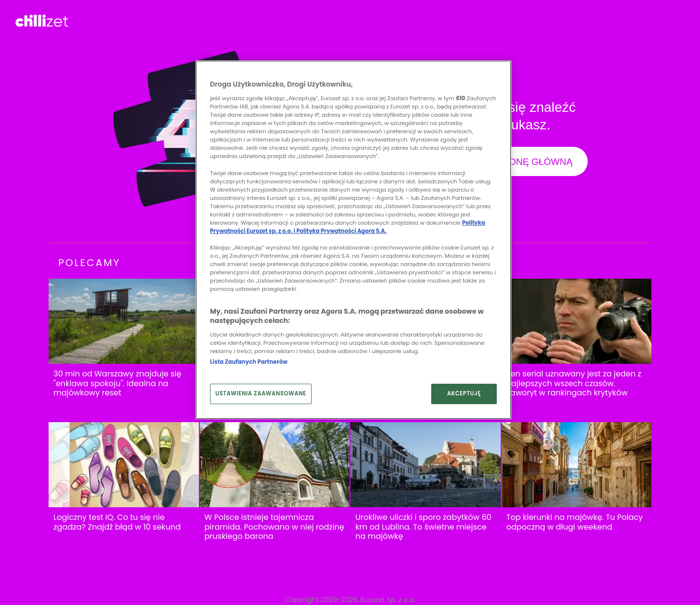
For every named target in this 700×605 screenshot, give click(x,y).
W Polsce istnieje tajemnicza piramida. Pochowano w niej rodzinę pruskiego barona (275, 527)
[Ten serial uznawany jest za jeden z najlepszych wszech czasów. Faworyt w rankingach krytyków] (577, 321)
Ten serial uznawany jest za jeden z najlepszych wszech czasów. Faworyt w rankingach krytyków (574, 383)
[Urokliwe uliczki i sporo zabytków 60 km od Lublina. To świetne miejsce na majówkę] (426, 465)
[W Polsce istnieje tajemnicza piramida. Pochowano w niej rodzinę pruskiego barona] (275, 465)
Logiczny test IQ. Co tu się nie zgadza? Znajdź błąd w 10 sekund (117, 522)
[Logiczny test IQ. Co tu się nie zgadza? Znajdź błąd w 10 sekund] (124, 465)
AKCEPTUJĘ (464, 393)
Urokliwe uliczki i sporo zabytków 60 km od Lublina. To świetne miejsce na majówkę (423, 527)
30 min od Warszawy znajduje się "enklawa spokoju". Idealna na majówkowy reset (117, 383)
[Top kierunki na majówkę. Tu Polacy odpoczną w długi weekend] (577, 465)
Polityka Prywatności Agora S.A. (341, 231)
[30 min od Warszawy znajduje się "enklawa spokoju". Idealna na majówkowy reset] (124, 321)
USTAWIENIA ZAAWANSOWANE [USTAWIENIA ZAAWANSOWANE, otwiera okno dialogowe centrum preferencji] (261, 393)
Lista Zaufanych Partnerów (249, 362)
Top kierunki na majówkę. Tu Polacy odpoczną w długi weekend (575, 522)
